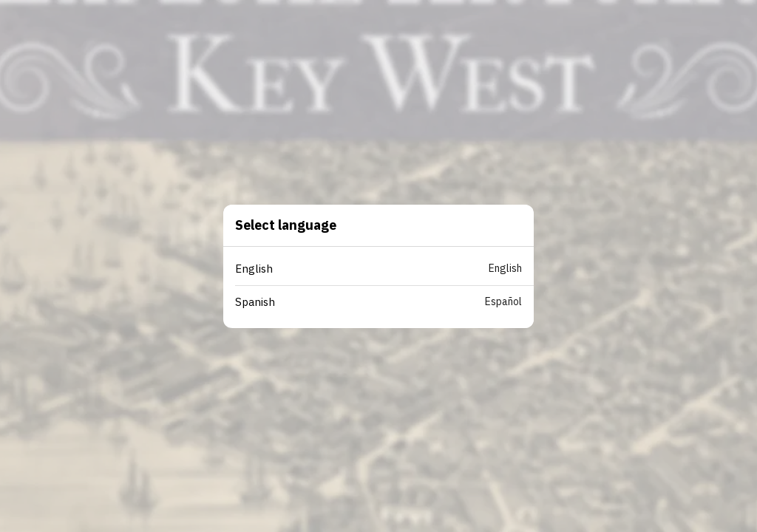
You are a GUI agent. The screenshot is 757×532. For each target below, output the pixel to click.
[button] (384, 269)
